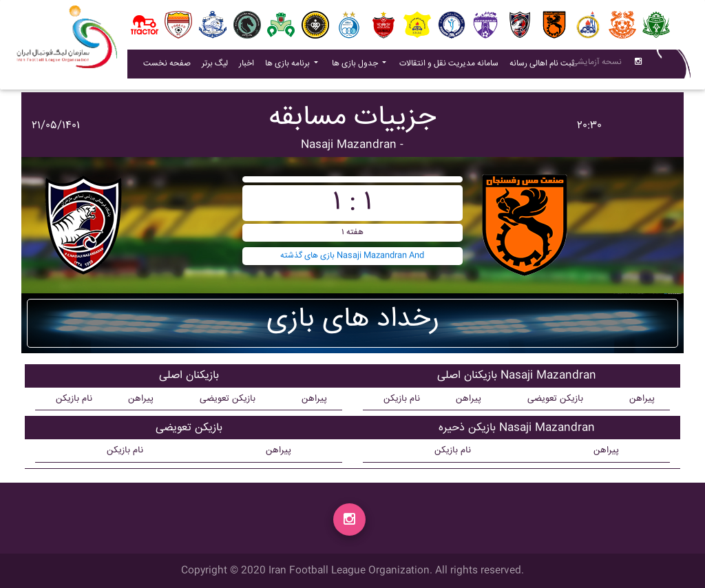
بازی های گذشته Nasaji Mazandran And (352, 256)
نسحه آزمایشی (597, 65)
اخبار (249, 66)
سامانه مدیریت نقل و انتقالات (452, 66)
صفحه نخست (167, 66)
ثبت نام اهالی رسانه (545, 66)
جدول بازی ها (356, 66)
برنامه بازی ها (288, 66)
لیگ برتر (215, 66)
